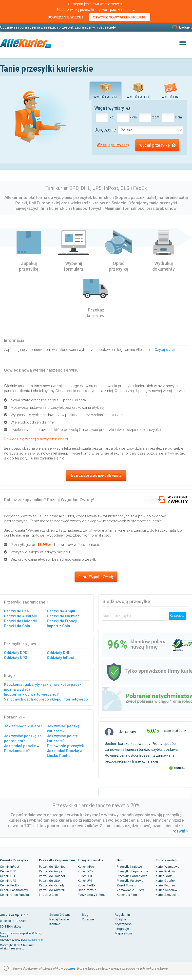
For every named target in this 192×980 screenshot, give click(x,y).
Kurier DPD (85, 871)
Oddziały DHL (58, 653)
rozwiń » (180, 831)
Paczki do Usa (16, 611)
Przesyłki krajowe (21, 644)
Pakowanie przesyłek (65, 746)
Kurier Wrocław (166, 890)
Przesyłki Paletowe (130, 881)
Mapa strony (124, 933)
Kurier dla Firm (127, 895)
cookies (70, 968)
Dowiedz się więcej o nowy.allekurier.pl (36, 439)
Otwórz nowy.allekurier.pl (120, 17)
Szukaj (177, 616)
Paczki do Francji (62, 621)
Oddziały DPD (16, 653)
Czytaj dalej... (166, 350)
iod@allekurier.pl (34, 940)
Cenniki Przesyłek (14, 860)
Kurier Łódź (163, 876)
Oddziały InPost (60, 658)
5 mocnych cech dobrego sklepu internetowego (46, 699)
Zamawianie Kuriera (131, 890)
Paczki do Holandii (20, 621)
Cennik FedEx (10, 885)
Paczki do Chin (17, 626)
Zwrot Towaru (126, 885)
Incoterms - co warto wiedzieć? (31, 694)
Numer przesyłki (117, 616)
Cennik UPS (8, 881)
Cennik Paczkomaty (14, 890)
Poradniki (13, 717)
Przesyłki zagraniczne (25, 602)
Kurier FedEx (86, 885)
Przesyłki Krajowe (129, 867)
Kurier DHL (85, 876)
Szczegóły (107, 27)
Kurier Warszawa (167, 867)
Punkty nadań (166, 860)
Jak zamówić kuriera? (23, 726)
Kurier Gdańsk (165, 881)
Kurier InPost (87, 867)
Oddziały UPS (16, 658)
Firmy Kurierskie (91, 860)
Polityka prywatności (124, 922)
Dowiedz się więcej (65, 17)
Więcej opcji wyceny (113, 145)
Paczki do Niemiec (63, 616)
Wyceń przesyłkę (157, 145)
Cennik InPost (10, 867)
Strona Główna (60, 915)
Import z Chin (58, 626)
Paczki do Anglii (61, 611)
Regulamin (122, 915)
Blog (8, 675)
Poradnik (88, 919)
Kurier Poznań (165, 885)
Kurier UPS (85, 881)
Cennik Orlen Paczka (14, 895)
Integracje (122, 929)
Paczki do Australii (20, 616)
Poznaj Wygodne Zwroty (96, 577)
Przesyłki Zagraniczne (57, 860)
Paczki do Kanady (52, 885)
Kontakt (55, 924)
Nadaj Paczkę (59, 919)
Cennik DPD (8, 871)
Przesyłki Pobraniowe (132, 876)
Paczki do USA (50, 881)
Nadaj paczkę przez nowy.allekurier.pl (96, 475)
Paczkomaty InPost (91, 895)
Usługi (122, 860)
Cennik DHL (8, 876)
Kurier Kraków (165, 871)
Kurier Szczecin (166, 895)
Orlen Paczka (87, 890)
